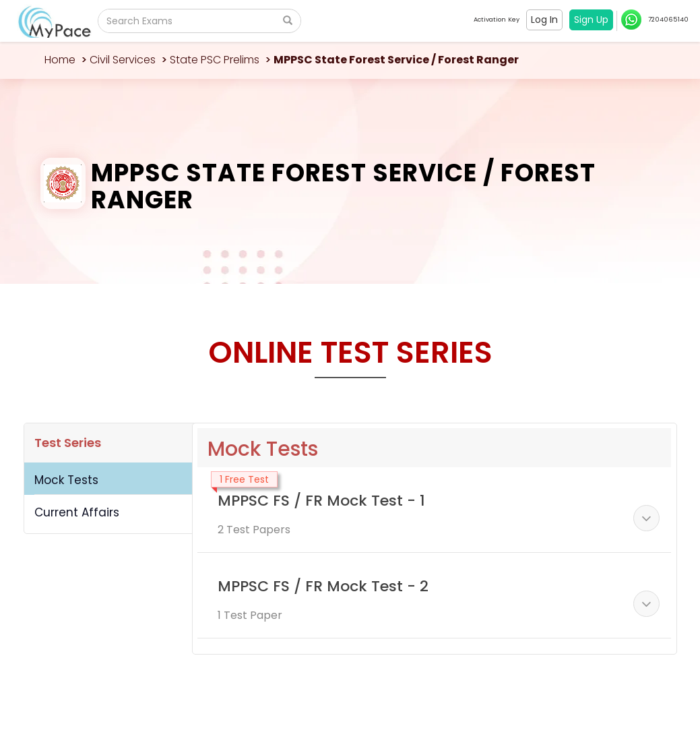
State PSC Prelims (215, 60)
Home (60, 60)
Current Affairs (77, 512)
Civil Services (123, 60)
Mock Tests (66, 480)
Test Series (68, 443)
